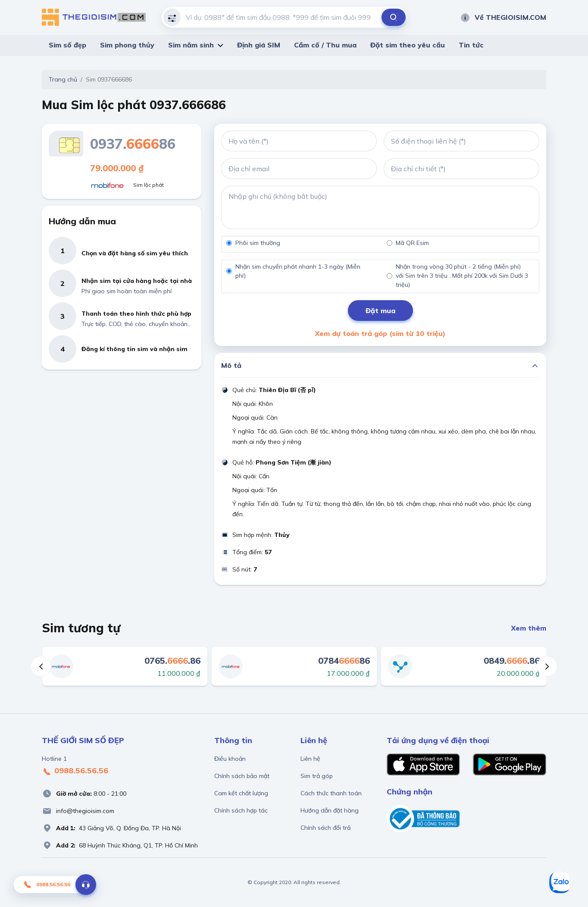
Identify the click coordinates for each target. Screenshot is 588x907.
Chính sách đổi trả (325, 828)
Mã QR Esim (412, 243)
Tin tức (471, 45)
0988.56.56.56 (75, 771)
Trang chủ (63, 79)
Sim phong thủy (127, 45)
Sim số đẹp (67, 45)
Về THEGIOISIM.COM (503, 17)
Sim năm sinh (191, 45)
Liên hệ (310, 759)
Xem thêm (529, 628)
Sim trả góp (317, 776)
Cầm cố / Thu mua (325, 45)
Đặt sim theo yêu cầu (408, 45)
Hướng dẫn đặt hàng (330, 810)
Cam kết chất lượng (241, 793)
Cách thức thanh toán (331, 793)
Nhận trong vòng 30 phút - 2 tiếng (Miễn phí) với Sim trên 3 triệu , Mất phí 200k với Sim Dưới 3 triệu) (462, 276)
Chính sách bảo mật (242, 776)
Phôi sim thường (258, 243)
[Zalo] (560, 882)
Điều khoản (230, 759)
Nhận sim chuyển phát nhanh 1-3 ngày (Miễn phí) (298, 271)
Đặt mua (380, 311)
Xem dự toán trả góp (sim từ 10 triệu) (380, 333)
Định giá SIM (259, 45)
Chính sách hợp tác (241, 810)
